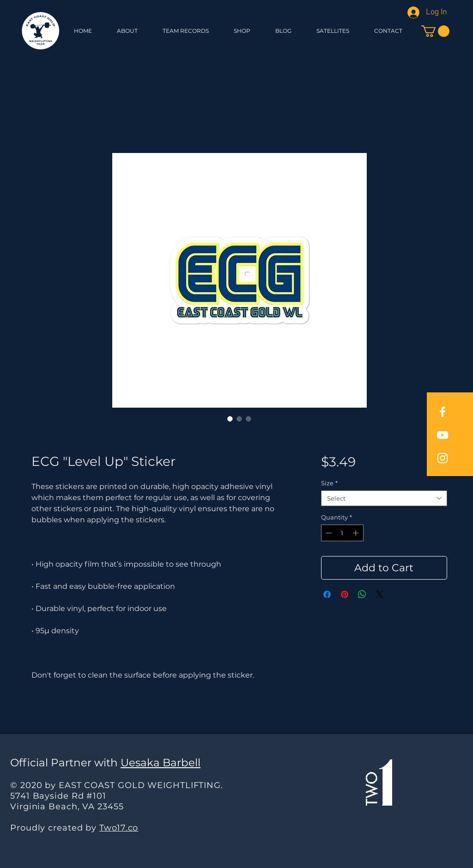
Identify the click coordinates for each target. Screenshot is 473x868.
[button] (242, 31)
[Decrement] (328, 533)
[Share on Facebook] (327, 594)
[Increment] (357, 533)
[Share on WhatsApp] (362, 594)
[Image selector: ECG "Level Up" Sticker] (230, 419)
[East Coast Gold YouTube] (443, 435)
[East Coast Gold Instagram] (443, 458)
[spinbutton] (342, 533)
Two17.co (119, 828)
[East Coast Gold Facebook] (443, 412)
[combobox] (384, 498)
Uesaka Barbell (161, 763)
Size (329, 483)
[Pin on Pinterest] (345, 594)
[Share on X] (380, 594)
